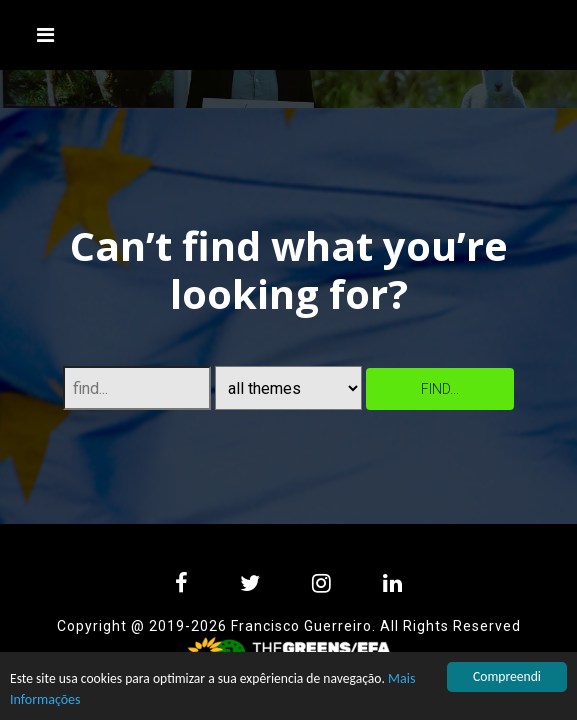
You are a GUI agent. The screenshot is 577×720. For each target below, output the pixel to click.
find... (440, 389)
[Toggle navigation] (46, 35)
